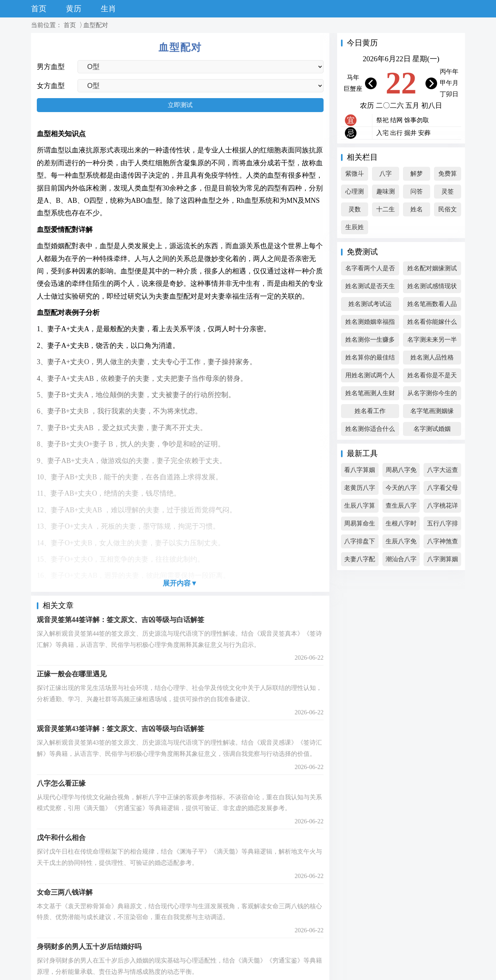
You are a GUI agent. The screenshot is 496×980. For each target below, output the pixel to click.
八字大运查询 (443, 472)
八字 (386, 174)
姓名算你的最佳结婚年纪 (370, 359)
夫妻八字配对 (360, 561)
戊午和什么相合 (61, 838)
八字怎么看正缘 (61, 783)
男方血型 (51, 67)
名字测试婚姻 (432, 429)
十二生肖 (386, 211)
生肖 (108, 9)
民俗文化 (448, 211)
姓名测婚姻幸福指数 (370, 324)
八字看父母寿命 (443, 490)
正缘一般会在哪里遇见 (72, 674)
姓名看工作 (370, 411)
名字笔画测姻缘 (432, 411)
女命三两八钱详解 (65, 892)
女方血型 (51, 86)
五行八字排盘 (443, 525)
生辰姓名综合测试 (355, 229)
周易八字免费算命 (401, 472)
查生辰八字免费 (401, 507)
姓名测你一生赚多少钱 (370, 341)
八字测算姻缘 (443, 561)
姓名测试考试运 (370, 304)
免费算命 (448, 175)
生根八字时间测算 (401, 525)
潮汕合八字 (401, 559)
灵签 (448, 191)
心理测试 (355, 193)
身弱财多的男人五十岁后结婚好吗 (89, 947)
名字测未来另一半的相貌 (432, 341)
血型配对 (96, 25)
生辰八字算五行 (360, 507)
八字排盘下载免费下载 (360, 543)
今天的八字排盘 (401, 490)
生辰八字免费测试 (401, 543)
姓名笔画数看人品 (432, 304)
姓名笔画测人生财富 (370, 395)
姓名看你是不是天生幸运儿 (432, 377)
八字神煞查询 (443, 543)
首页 (39, 9)
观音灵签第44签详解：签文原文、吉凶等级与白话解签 (121, 620)
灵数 (355, 209)
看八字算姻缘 (360, 472)
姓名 (417, 209)
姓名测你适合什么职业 (370, 431)
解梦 (417, 174)
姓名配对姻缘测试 (432, 268)
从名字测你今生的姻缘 (432, 395)
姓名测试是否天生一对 (370, 288)
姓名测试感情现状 (432, 286)
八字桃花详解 (443, 507)
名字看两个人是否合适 (370, 270)
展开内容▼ (180, 583)
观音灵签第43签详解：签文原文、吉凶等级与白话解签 (121, 729)
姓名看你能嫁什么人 (432, 324)
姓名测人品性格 (432, 357)
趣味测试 (386, 193)
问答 (417, 191)
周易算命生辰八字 (360, 525)
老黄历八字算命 (360, 490)
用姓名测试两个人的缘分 (370, 377)
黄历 (74, 9)
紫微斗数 (355, 175)
